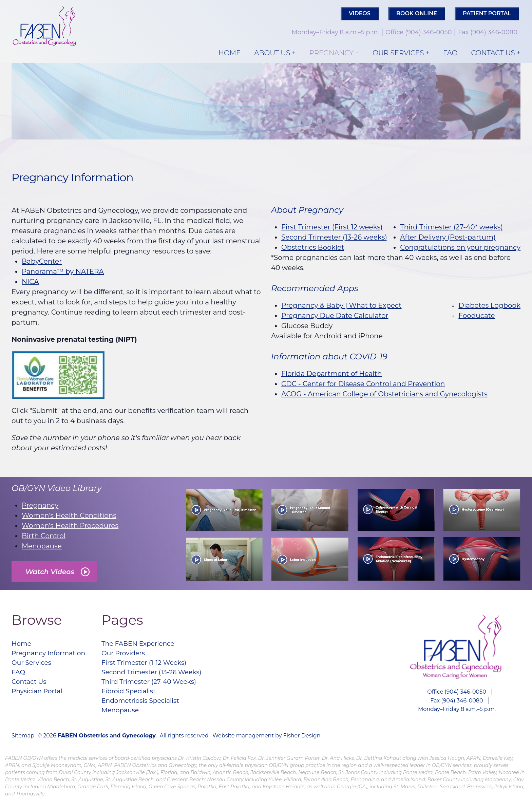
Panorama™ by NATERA (63, 271)
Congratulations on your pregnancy (460, 247)
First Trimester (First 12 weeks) (332, 227)
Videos (360, 13)
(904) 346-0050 (428, 32)
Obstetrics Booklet (313, 247)
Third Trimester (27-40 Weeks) (158, 685)
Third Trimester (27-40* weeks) (451, 227)
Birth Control (44, 536)
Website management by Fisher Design (266, 741)
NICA (30, 282)
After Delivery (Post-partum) (448, 237)
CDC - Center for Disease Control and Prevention (363, 384)
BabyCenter (42, 261)
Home (230, 53)
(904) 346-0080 (494, 32)
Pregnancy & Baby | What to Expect (341, 305)
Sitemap (23, 741)
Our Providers (130, 654)
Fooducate (477, 316)
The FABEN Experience (146, 644)
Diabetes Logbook (489, 305)
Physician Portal (39, 695)
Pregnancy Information (51, 654)
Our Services (398, 53)
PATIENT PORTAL (487, 13)
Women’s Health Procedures (70, 526)
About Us (272, 53)
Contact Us (493, 53)
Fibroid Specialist (136, 695)
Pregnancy (331, 53)
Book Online (417, 13)
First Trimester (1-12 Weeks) (152, 664)
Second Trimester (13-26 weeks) (334, 237)
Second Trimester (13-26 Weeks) (160, 675)
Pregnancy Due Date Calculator (335, 316)
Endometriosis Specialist (148, 705)
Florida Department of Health (331, 374)
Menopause (42, 546)
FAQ (450, 53)
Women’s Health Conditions (69, 515)
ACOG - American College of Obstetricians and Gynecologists (384, 394)
